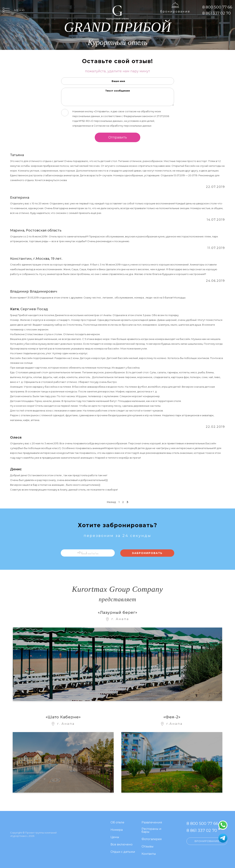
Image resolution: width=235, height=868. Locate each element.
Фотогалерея (152, 839)
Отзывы (148, 847)
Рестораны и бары (151, 830)
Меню (20, 10)
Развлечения (152, 823)
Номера (117, 830)
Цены (115, 837)
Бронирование (175, 11)
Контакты (149, 854)
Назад (111, 502)
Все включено (122, 845)
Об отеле (117, 823)
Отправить (118, 137)
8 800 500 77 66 (217, 7)
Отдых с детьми (123, 852)
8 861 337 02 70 (217, 13)
